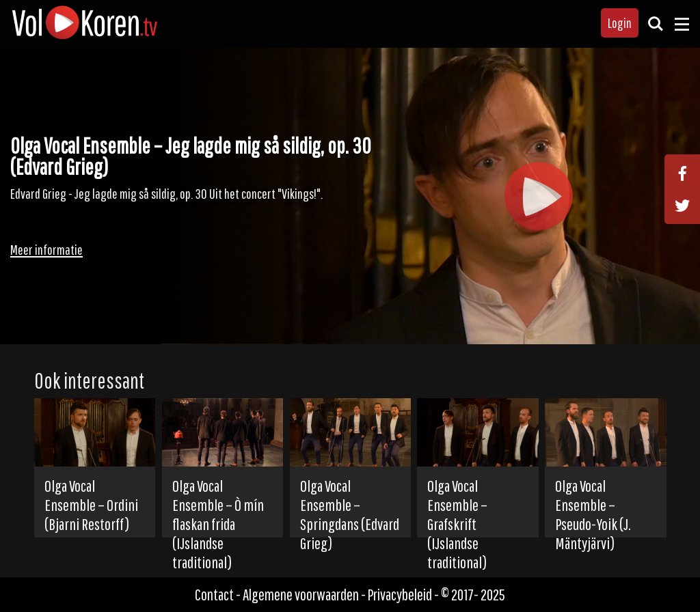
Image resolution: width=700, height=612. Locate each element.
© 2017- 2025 (473, 595)
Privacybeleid (400, 595)
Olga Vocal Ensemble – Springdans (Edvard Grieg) (350, 514)
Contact (214, 595)
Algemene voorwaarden (301, 595)
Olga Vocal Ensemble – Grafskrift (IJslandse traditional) (457, 524)
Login (620, 23)
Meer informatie (46, 249)
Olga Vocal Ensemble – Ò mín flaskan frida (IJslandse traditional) (218, 524)
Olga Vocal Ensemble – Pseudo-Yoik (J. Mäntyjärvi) (593, 514)
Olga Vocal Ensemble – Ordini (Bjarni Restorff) (91, 505)
